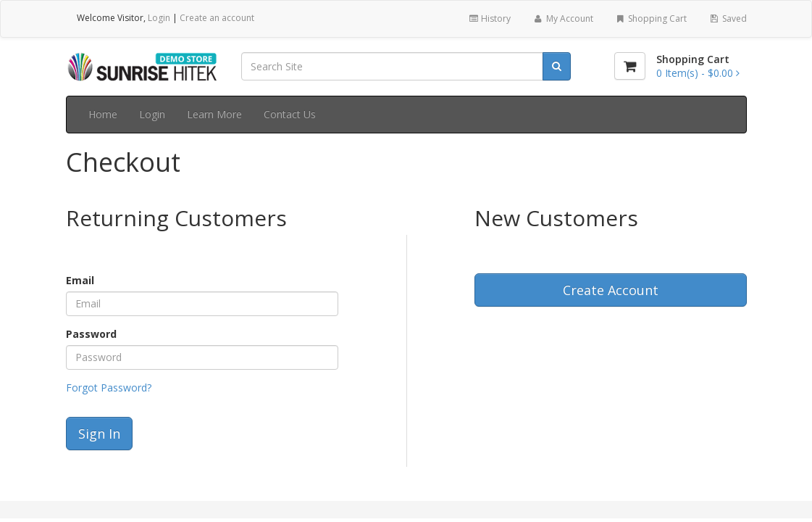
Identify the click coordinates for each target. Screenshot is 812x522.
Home (103, 114)
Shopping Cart (651, 18)
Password (91, 334)
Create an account (217, 18)
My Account (562, 18)
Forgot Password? (109, 388)
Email (80, 280)
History (489, 18)
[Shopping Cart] (630, 66)
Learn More (214, 114)
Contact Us (290, 114)
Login (159, 18)
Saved (727, 18)
